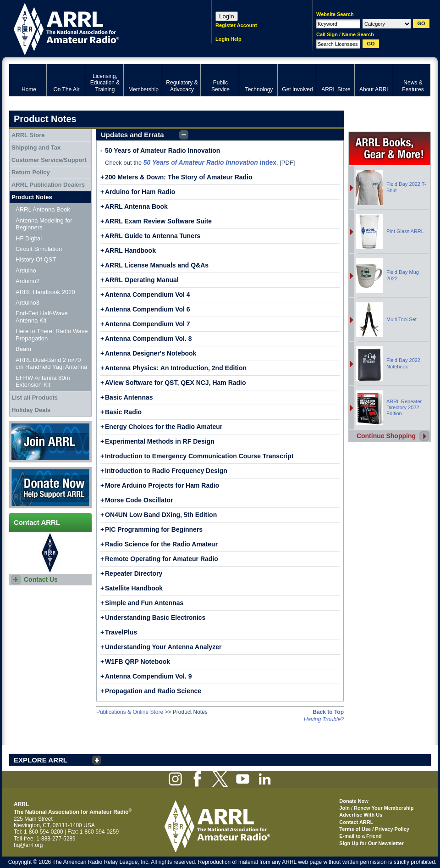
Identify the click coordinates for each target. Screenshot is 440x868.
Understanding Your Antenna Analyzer (163, 647)
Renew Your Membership (384, 808)
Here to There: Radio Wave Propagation (52, 335)
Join (344, 808)
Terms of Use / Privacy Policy (374, 829)
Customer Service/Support (49, 160)
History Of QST (36, 259)
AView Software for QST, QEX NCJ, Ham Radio (176, 383)
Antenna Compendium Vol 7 (148, 324)
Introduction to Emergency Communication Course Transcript (199, 456)
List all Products (35, 398)
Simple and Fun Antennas (144, 603)
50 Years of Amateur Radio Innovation (162, 150)
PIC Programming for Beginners (154, 529)
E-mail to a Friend (360, 836)
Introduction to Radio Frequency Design (166, 471)
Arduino (26, 270)
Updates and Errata (132, 135)
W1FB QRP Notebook (137, 662)
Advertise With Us (361, 815)
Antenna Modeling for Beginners (44, 224)
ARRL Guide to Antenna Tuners (153, 236)
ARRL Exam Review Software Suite (158, 221)
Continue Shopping (386, 436)
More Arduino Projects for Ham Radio (162, 485)
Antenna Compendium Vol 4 (148, 295)
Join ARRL (50, 442)
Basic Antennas (129, 397)
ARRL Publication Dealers (48, 185)
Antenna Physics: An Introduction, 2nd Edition (176, 368)
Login (227, 16)
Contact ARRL (356, 822)
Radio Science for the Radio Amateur (161, 544)
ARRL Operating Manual (142, 280)
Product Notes (32, 197)
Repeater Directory (134, 573)
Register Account (236, 25)
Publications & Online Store (130, 712)
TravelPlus (121, 632)
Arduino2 (27, 281)
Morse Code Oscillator (139, 500)
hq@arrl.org (28, 845)
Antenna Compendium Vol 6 (148, 309)
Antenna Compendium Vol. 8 (148, 339)
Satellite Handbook (134, 588)
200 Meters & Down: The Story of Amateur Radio (179, 177)
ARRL (98, 28)
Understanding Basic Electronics (155, 618)
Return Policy (31, 172)
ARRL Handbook (130, 250)
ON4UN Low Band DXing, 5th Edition (161, 515)
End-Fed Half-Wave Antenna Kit (42, 317)
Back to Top (328, 712)
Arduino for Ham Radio (140, 192)
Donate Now (50, 488)
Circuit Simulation (39, 249)
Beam (23, 349)
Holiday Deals (31, 410)
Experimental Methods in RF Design (160, 441)
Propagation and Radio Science (153, 691)
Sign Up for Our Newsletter (371, 843)
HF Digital (29, 238)
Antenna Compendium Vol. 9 (148, 676)
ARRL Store (28, 135)
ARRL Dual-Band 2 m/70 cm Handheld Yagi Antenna (51, 364)
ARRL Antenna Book (136, 206)
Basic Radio (123, 412)
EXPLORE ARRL (41, 760)
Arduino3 (27, 303)
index (210, 162)
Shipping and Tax (36, 147)
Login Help (228, 39)
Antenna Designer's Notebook (151, 353)
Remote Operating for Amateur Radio (162, 559)
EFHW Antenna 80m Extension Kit (43, 381)
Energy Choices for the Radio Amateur (164, 427)
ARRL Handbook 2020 (45, 292)
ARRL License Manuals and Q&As (157, 265)
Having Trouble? (324, 719)
